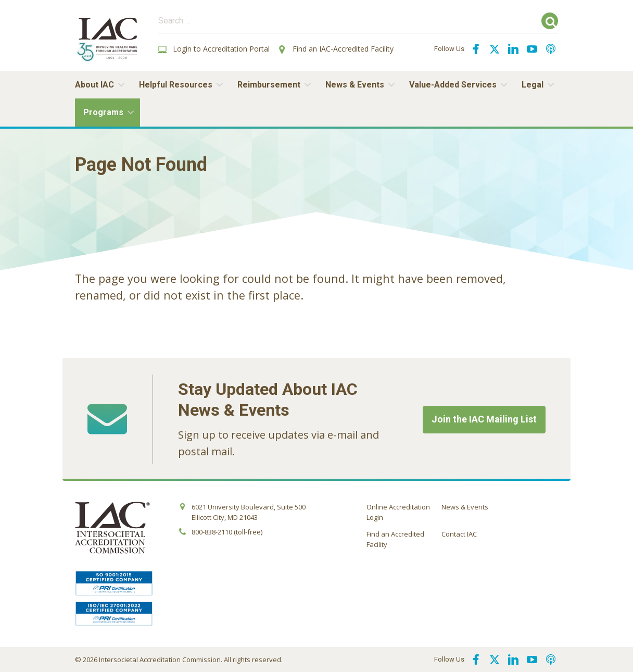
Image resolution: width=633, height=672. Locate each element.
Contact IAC (459, 534)
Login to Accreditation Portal (214, 49)
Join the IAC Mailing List (484, 419)
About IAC (94, 85)
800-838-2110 (212, 532)
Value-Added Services (453, 85)
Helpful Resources (176, 85)
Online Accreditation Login (398, 512)
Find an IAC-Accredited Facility (336, 49)
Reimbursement (269, 85)
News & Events (355, 85)
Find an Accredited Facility (395, 539)
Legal (533, 85)
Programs (103, 112)
